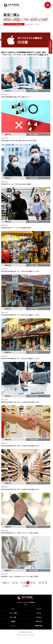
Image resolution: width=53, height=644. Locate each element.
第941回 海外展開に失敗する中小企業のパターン (16, 97)
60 (46, 583)
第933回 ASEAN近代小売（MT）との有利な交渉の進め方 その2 (20, 446)
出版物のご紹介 (50, 48)
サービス (39, 609)
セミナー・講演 (13, 613)
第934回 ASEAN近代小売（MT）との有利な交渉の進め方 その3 (20, 402)
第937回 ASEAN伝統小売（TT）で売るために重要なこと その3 (20, 271)
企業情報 (13, 621)
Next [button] (50, 40)
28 (25, 583)
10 (13, 583)
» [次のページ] (24, 586)
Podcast (39, 613)
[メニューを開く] (48, 5)
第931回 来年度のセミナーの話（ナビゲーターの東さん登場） (20, 533)
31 (34, 583)
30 (31, 583)
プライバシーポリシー (22, 635)
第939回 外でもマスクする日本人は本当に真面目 (16, 184)
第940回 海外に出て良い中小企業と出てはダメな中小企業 (19, 140)
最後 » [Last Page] (27, 586)
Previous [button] (1, 40)
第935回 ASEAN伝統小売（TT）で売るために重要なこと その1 (20, 358)
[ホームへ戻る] (12, 6)
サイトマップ (32, 635)
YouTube (39, 617)
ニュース (13, 626)
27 (22, 583)
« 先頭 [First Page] (4, 583)
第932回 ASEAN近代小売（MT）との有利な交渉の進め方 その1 (20, 489)
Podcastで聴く (34, 91)
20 (16, 583)
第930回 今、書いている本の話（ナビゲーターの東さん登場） (20, 576)
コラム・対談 (13, 617)
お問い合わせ (39, 621)
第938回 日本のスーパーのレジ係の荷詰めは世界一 (17, 228)
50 (43, 583)
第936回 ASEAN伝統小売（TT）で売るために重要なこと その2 (20, 315)
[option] (26, 40)
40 (40, 583)
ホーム (26, 604)
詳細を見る (8, 91)
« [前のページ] (8, 583)
